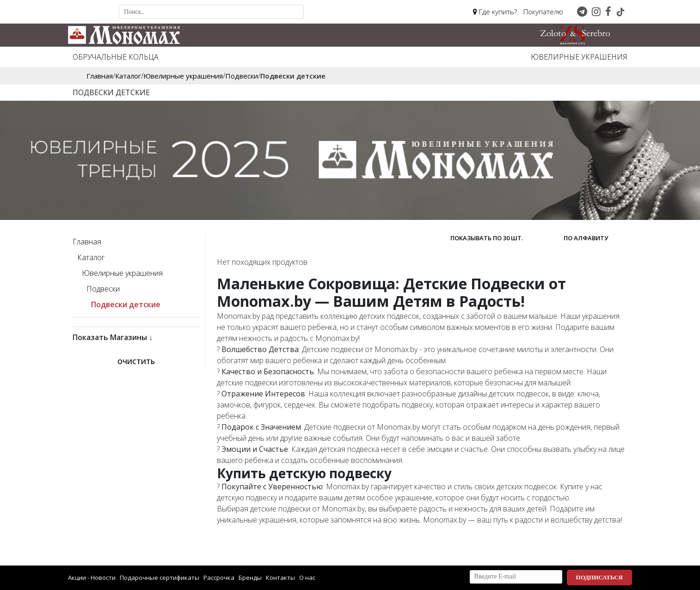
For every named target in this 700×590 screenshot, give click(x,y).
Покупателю (543, 12)
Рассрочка (219, 578)
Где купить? (495, 12)
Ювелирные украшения (579, 57)
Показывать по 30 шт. (487, 238)
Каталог (91, 257)
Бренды (250, 578)
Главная (87, 242)
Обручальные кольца (116, 57)
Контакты (280, 578)
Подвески (103, 289)
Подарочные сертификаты (160, 578)
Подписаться (599, 577)
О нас (307, 578)
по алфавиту (586, 238)
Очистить (136, 362)
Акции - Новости (92, 578)
